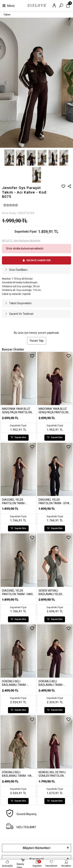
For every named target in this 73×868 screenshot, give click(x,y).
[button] (5, 83)
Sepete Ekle (18, 438)
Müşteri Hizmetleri (36, 848)
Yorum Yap (37, 341)
